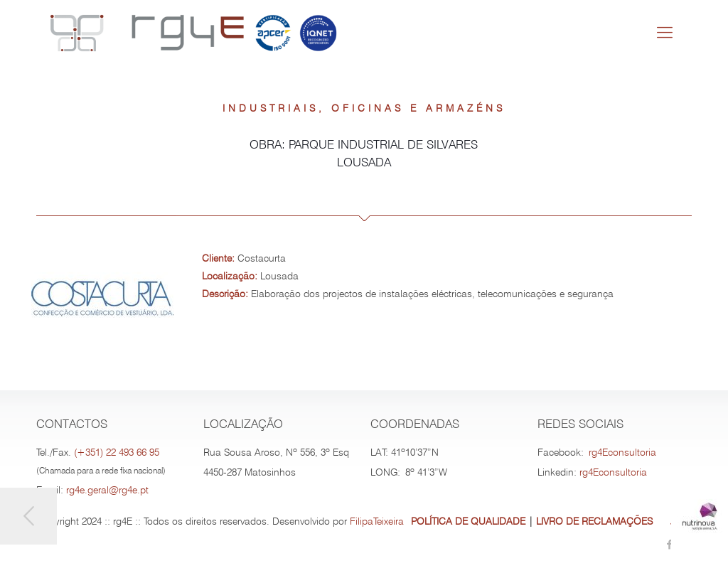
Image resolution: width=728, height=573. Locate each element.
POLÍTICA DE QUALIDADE (468, 521)
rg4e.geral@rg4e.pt (107, 490)
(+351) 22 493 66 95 (117, 452)
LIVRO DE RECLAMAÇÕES (594, 521)
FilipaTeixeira (377, 521)
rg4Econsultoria (622, 452)
